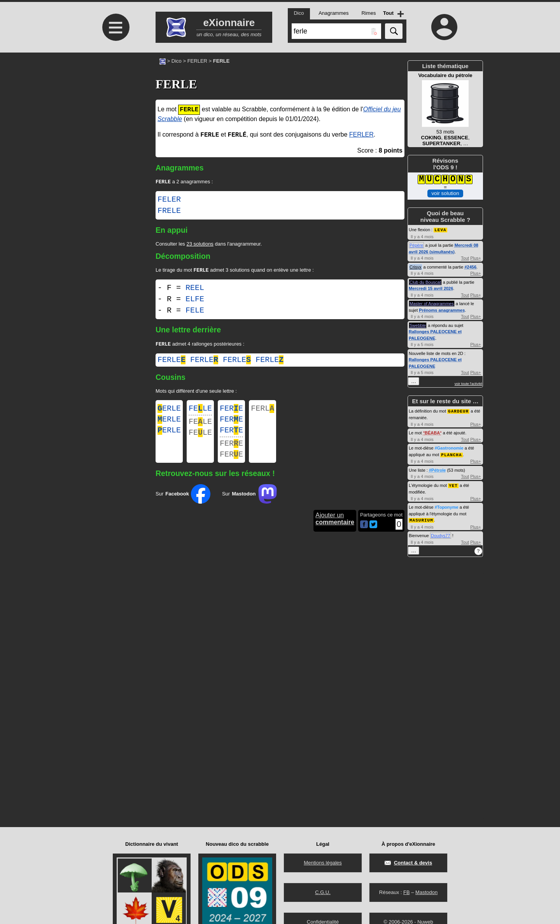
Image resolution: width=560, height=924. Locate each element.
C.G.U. (323, 892)
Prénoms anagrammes (442, 310)
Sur (183, 504)
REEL (195, 289)
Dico (177, 61)
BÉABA (432, 432)
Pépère (416, 245)
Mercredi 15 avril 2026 (431, 288)
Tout (465, 258)
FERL (262, 412)
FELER (169, 200)
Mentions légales (323, 863)
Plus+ (476, 258)
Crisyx (416, 267)
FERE (231, 412)
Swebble (418, 325)
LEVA (440, 229)
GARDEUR (458, 410)
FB (407, 892)
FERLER (197, 61)
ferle (171, 362)
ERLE (169, 412)
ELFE (195, 301)
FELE (195, 312)
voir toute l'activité (468, 383)
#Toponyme (447, 506)
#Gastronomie (449, 447)
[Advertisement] (115, 118)
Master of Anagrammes (432, 303)
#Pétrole (437, 469)
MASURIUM (421, 518)
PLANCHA (451, 454)
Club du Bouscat (425, 282)
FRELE (169, 212)
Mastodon (426, 892)
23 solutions (200, 245)
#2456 (470, 267)
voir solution (445, 193)
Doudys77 (441, 534)
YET (453, 484)
